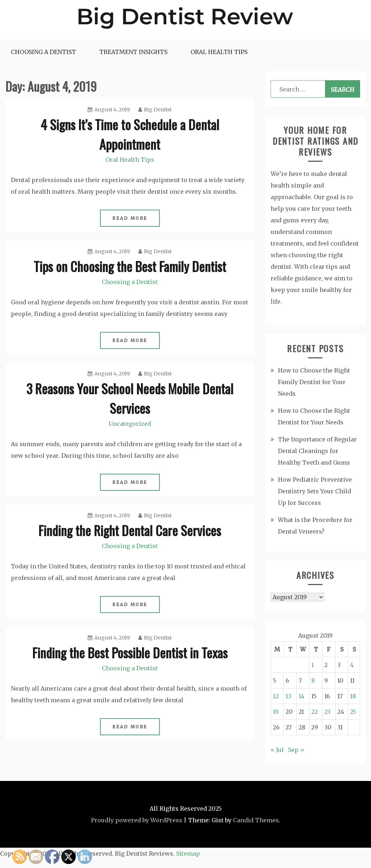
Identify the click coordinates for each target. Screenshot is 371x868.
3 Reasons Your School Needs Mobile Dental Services (130, 398)
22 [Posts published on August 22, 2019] (314, 712)
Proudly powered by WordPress (137, 820)
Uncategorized (130, 424)
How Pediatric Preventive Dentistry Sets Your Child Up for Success (315, 491)
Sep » (296, 750)
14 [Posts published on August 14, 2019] (301, 696)
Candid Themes (256, 820)
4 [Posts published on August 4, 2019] (352, 665)
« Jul (277, 750)
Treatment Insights (133, 52)
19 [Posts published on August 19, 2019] (276, 712)
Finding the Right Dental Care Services (130, 530)
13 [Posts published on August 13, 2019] (288, 696)
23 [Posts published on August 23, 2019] (327, 712)
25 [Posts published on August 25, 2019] (353, 712)
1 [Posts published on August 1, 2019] (312, 665)
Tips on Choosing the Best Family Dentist (130, 266)
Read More (130, 218)
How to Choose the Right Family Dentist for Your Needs (314, 382)
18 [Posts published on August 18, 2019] (353, 696)
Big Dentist (155, 110)
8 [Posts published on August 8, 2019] (313, 680)
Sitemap (188, 853)
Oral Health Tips (219, 52)
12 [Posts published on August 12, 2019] (276, 696)
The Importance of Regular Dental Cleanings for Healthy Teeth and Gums (317, 451)
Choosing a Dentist (43, 52)
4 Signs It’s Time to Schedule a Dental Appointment (130, 134)
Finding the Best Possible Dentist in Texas (130, 652)
